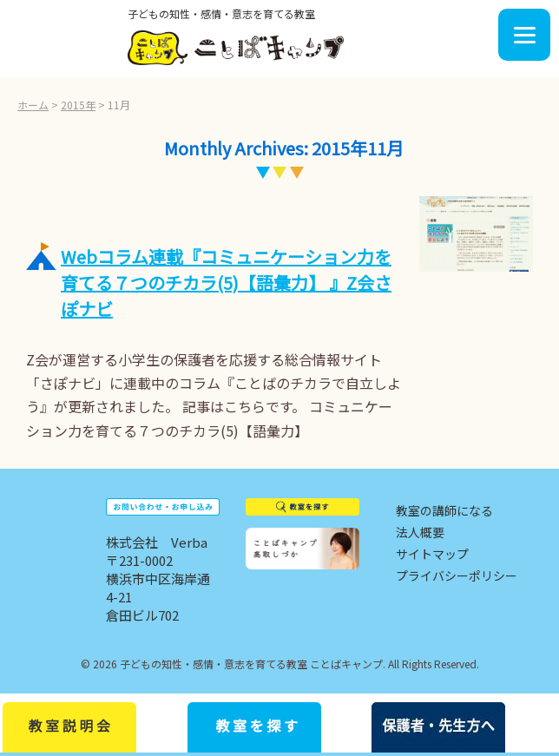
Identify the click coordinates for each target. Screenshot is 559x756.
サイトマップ (432, 554)
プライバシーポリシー (457, 575)
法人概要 (420, 532)
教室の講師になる (444, 510)
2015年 (78, 105)
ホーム (33, 105)
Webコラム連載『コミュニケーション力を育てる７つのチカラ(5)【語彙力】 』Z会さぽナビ (226, 283)
